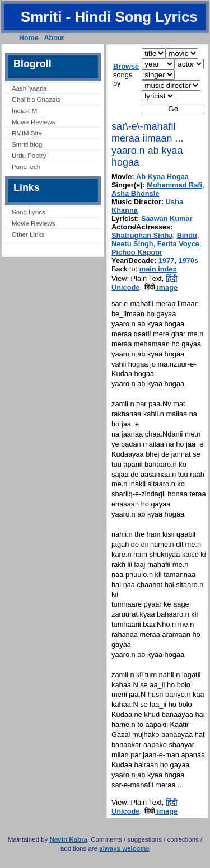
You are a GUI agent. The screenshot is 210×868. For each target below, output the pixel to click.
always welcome (124, 848)
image (161, 287)
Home (29, 38)
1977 (166, 261)
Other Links (28, 234)
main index (158, 269)
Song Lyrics (29, 212)
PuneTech (26, 167)
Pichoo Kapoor (137, 252)
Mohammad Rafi (174, 185)
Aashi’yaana (29, 88)
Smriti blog (27, 144)
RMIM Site (27, 133)
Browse (126, 66)
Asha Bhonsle (135, 193)
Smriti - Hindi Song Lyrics (109, 17)
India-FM (24, 111)
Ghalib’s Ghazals (36, 100)
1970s (189, 261)
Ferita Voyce (178, 244)
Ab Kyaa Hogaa (162, 177)
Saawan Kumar (167, 219)
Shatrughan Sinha (142, 235)
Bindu (187, 235)
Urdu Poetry (29, 156)
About (54, 38)
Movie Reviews (33, 122)
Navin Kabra (69, 839)
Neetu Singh (132, 244)
